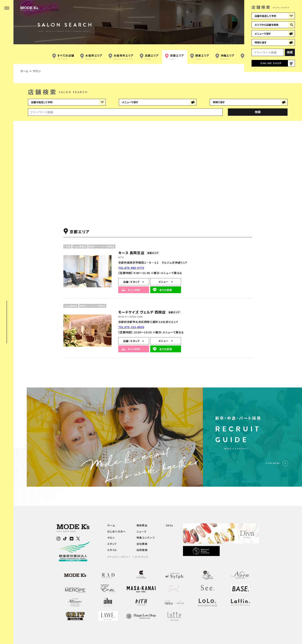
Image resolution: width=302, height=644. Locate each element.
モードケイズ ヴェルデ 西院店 (142, 312)
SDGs (169, 525)
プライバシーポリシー (119, 557)
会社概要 (142, 544)
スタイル (112, 550)
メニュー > (166, 282)
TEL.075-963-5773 (131, 268)
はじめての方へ (117, 531)
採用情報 (142, 550)
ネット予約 (134, 290)
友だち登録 (166, 290)
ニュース (142, 531)
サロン (111, 538)
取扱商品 (142, 525)
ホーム (111, 525)
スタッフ (112, 544)
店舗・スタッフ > (134, 282)
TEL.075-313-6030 (131, 327)
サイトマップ (142, 557)
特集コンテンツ (146, 538)
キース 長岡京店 (131, 253)
